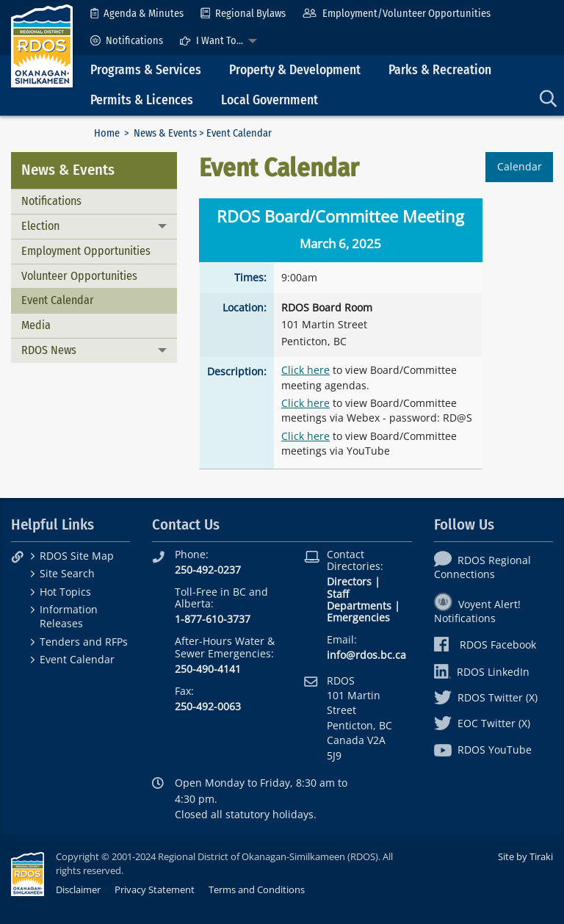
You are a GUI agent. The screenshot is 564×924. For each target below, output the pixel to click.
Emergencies (358, 617)
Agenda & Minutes (137, 14)
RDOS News (49, 350)
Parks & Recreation (440, 70)
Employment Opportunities (86, 251)
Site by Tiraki (525, 856)
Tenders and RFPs (84, 642)
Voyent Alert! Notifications (477, 611)
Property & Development (295, 70)
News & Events (165, 133)
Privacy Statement (155, 889)
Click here (305, 370)
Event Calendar (58, 300)
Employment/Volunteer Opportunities (396, 14)
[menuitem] (137, 14)
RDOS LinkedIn (482, 672)
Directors (349, 581)
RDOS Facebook (485, 645)
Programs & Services (146, 70)
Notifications (127, 41)
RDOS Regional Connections (482, 567)
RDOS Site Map (77, 556)
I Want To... (211, 41)
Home (107, 133)
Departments (359, 606)
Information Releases (69, 616)
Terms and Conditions (257, 889)
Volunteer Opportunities (79, 276)
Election (40, 226)
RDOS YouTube (483, 750)
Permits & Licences (142, 100)
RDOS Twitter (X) (486, 697)
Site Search (67, 573)
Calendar (520, 166)
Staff (338, 594)
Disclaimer (78, 889)
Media (36, 325)
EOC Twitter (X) (482, 723)
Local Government (270, 100)
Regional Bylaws (243, 14)
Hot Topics (65, 592)
